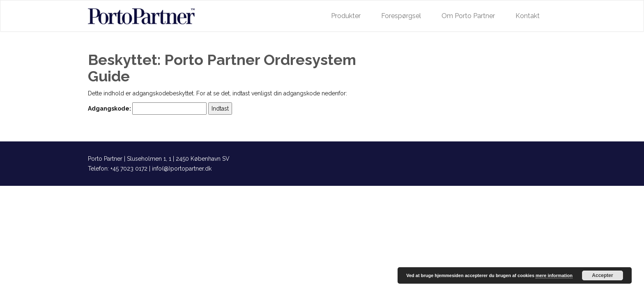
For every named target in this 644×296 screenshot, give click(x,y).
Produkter (346, 16)
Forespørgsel (401, 16)
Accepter (602, 275)
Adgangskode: (147, 109)
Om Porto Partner (468, 16)
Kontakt (528, 16)
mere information (554, 275)
